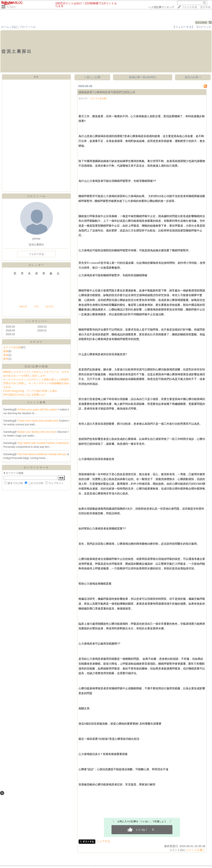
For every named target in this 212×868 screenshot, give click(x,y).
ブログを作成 (189, 7)
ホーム (5, 27)
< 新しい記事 (93, 77)
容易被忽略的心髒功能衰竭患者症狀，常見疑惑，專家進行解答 (117, 784)
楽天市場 (205, 7)
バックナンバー (36, 321)
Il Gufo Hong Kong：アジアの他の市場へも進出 (30, 391)
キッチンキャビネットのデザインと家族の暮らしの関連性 (36, 380)
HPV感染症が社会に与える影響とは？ (25, 395)
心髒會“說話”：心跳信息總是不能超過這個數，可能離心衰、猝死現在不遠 (123, 769)
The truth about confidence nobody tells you (42, 454)
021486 (201, 22)
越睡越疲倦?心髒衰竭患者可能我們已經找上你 (107, 92)
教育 (6, 359)
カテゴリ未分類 (12, 347)
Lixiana (94, 263)
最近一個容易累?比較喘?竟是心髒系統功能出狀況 (109, 739)
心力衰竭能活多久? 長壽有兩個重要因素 (103, 754)
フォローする (36, 254)
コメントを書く (196, 850)
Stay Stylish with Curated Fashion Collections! (43, 443)
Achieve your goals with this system (38, 410)
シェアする (103, 841)
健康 (6, 351)
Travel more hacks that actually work (38, 421)
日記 (14, 27)
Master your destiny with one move (37, 432)
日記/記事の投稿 (36, 366)
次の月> (50, 306)
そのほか (11, 7)
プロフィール (28, 27)
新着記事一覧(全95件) (143, 77)
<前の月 (23, 306)
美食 (6, 355)
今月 (36, 306)
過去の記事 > (193, 77)
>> (161, 7)
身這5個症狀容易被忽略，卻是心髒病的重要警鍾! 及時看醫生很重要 (120, 724)
